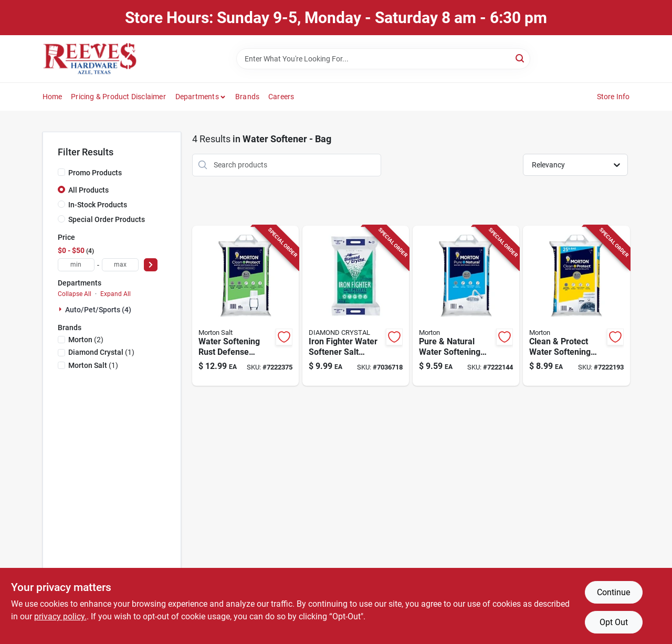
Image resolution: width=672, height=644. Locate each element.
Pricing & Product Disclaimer (118, 97)
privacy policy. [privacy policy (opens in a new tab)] (60, 616)
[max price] (120, 265)
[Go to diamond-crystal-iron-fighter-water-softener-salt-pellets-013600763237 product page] (356, 306)
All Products (88, 190)
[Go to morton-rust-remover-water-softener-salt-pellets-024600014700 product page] (245, 306)
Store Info (613, 97)
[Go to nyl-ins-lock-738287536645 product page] (576, 306)
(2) (86, 340)
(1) (101, 352)
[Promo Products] (61, 172)
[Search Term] (383, 59)
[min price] (76, 265)
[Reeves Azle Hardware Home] (90, 59)
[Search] (521, 58)
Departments (197, 97)
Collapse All (75, 294)
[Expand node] (61, 309)
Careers (281, 97)
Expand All (115, 294)
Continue (613, 592)
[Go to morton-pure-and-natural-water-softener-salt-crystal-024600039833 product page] (466, 306)
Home (52, 97)
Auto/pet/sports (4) (98, 310)
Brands (247, 97)
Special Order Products (107, 219)
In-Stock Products (98, 205)
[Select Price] (151, 265)
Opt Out (614, 622)
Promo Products (95, 173)
